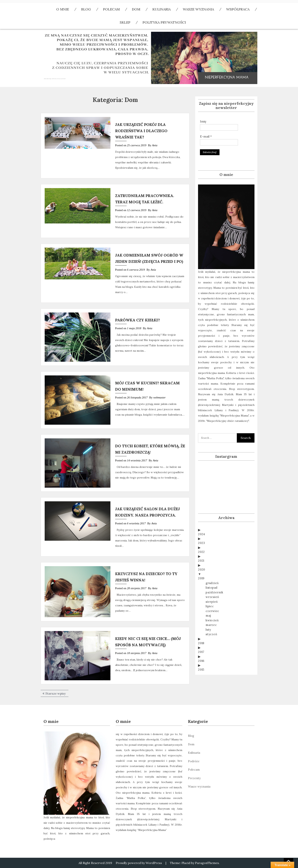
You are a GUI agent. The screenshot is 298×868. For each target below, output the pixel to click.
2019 (201, 566)
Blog (86, 9)
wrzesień (212, 585)
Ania (155, 145)
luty (208, 618)
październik (214, 581)
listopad (212, 576)
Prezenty (194, 778)
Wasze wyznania (198, 9)
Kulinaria (162, 9)
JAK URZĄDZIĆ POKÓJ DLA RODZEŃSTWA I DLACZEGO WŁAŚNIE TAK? (141, 131)
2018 (201, 631)
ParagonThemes (207, 863)
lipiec (210, 594)
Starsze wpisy (55, 693)
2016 (201, 649)
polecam (111, 9)
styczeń (211, 622)
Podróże (194, 761)
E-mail (206, 136)
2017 (201, 640)
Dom (136, 9)
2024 (202, 522)
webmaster (159, 397)
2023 (202, 531)
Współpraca (238, 9)
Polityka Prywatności (164, 22)
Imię (203, 121)
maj (208, 604)
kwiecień (212, 608)
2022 (201, 540)
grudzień (212, 571)
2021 (201, 549)
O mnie (63, 9)
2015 (201, 658)
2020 (202, 558)
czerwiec (212, 599)
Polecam (194, 770)
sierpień (212, 590)
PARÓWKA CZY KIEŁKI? (138, 320)
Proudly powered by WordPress (139, 863)
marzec (211, 613)
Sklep (125, 22)
